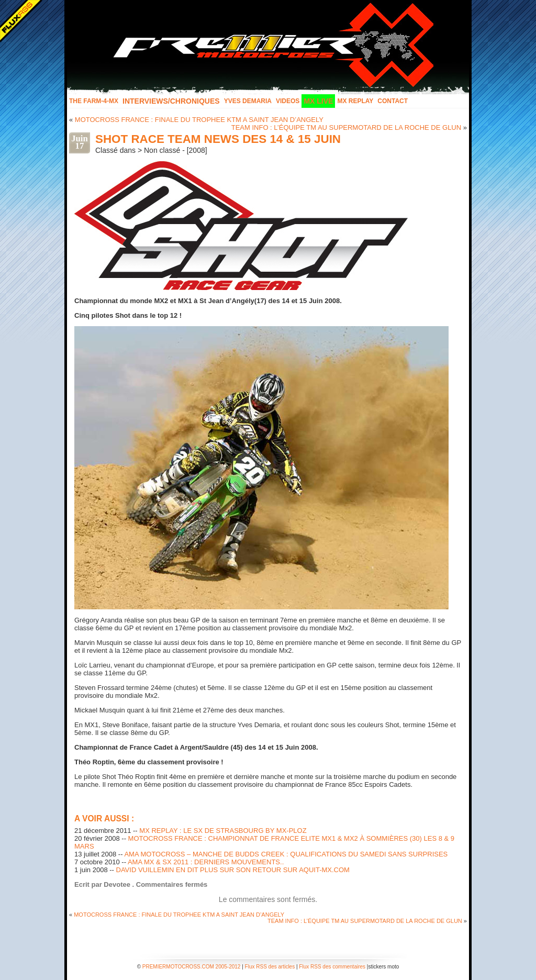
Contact (393, 101)
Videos (288, 101)
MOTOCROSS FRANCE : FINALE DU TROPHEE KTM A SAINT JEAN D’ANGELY (199, 120)
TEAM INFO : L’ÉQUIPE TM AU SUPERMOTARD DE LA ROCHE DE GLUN (346, 127)
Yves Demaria (248, 101)
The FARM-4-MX (94, 101)
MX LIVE (318, 101)
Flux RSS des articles (270, 967)
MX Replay (355, 101)
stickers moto (383, 967)
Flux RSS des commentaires (332, 967)
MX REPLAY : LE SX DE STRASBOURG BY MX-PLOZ (223, 831)
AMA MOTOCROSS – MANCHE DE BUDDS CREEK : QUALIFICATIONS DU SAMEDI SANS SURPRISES (286, 854)
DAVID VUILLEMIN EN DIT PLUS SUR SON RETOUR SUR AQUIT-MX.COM (233, 870)
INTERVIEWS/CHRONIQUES (171, 101)
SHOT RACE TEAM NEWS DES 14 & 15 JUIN (218, 139)
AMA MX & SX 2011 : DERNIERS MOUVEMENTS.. (206, 862)
